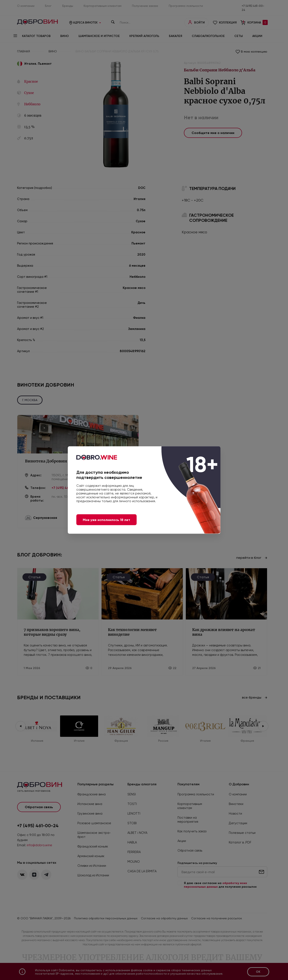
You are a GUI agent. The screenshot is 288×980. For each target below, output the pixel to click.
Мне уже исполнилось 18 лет (106, 520)
